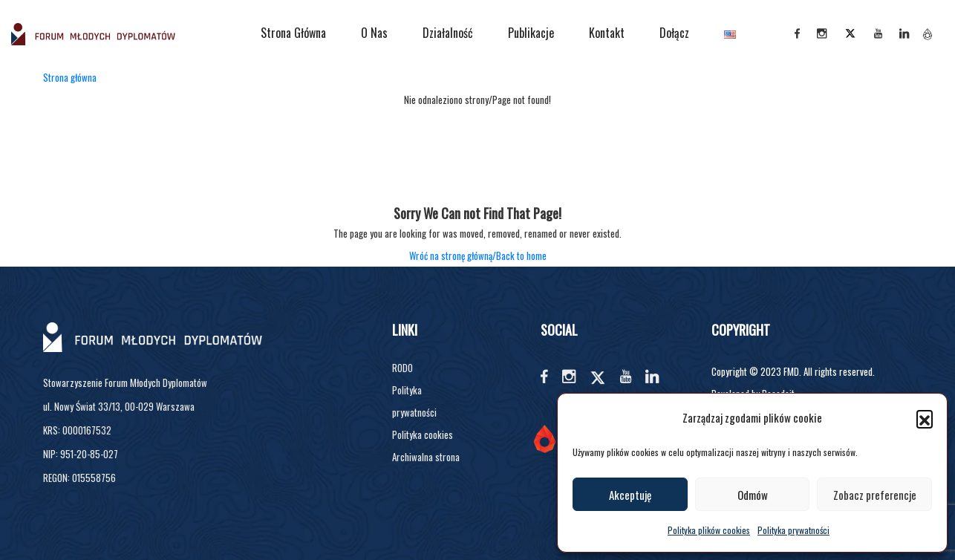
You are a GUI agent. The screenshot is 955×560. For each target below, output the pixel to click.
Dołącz (674, 33)
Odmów (753, 495)
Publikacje (531, 33)
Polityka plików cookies (709, 530)
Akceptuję (630, 495)
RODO (402, 368)
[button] (925, 418)
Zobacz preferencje (875, 495)
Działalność (448, 33)
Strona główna (293, 33)
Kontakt (607, 33)
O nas (374, 33)
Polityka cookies (423, 434)
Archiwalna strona (426, 457)
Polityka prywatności (793, 530)
